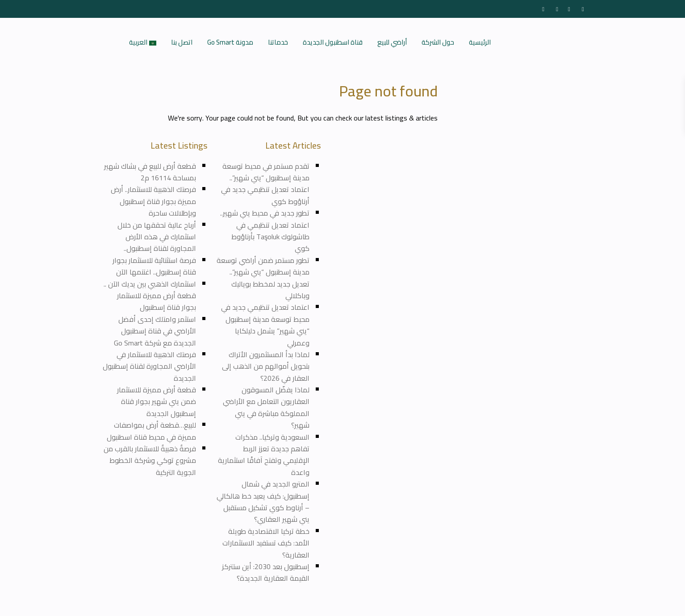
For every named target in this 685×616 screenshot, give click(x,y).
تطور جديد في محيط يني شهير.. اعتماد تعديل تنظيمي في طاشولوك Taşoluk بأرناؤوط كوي (265, 231)
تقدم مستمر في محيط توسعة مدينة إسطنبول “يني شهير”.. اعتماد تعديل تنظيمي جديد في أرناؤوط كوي (265, 184)
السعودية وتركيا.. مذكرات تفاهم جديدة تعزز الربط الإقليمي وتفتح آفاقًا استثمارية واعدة (264, 455)
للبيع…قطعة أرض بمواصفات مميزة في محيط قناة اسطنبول (151, 431)
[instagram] (583, 9)
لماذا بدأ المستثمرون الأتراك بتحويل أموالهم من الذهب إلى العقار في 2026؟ (266, 366)
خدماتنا (278, 42)
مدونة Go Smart (230, 42)
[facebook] (542, 9)
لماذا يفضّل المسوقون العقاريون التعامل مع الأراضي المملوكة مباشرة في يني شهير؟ (266, 407)
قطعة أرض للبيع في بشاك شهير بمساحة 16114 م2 (150, 172)
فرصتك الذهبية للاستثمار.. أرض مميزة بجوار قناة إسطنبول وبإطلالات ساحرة (153, 201)
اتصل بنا (182, 42)
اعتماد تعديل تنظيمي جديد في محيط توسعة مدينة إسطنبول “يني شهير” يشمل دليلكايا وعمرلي (265, 325)
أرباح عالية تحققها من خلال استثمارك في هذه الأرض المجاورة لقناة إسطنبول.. (157, 237)
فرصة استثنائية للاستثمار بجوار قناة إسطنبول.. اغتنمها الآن (154, 266)
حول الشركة (438, 42)
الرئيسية (480, 42)
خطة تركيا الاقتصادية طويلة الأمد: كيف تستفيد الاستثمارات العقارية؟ (266, 543)
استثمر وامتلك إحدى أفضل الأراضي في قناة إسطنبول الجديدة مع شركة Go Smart (155, 331)
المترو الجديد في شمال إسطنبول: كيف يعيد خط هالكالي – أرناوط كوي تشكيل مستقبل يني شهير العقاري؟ (263, 502)
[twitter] (556, 9)
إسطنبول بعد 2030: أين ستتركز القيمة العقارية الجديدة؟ (266, 572)
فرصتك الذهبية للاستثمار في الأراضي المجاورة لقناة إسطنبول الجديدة (149, 366)
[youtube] (570, 9)
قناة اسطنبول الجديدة (333, 42)
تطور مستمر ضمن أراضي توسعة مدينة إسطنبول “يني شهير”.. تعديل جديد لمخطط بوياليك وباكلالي (263, 278)
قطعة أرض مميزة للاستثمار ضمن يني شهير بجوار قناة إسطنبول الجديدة (156, 402)
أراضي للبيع (392, 42)
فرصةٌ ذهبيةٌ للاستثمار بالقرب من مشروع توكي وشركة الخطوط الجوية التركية (150, 460)
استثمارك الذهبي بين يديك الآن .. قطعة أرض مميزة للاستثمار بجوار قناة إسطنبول (150, 296)
